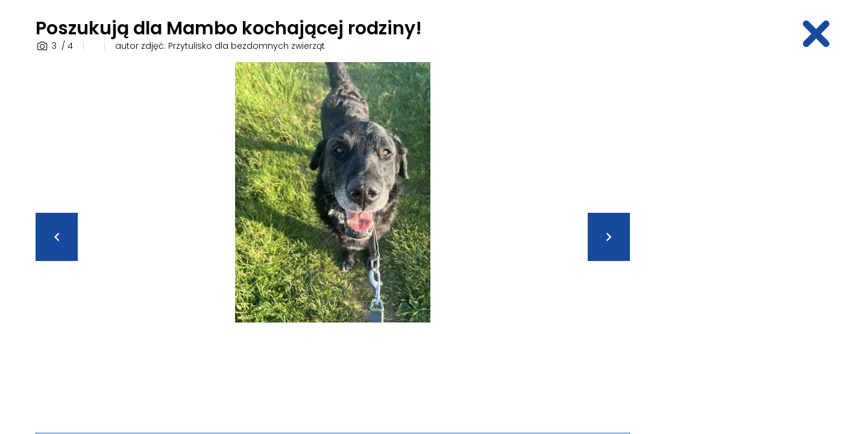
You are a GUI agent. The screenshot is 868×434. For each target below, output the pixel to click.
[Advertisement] (738, 243)
